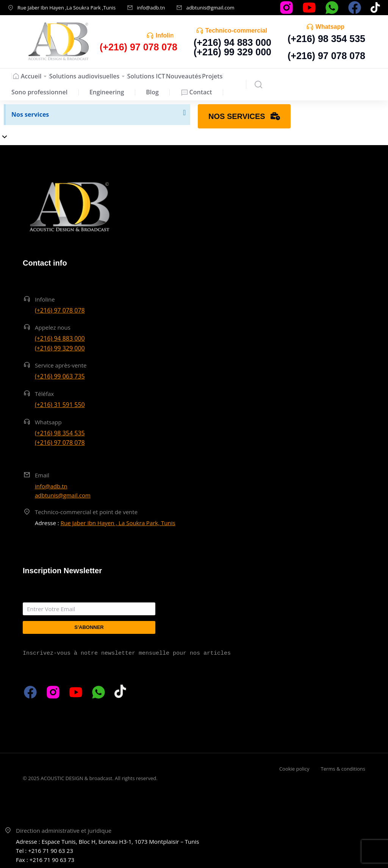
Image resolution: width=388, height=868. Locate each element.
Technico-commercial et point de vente (86, 512)
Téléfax (44, 394)
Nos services (30, 114)
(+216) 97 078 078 (326, 56)
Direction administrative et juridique (64, 830)
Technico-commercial (236, 30)
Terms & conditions (343, 769)
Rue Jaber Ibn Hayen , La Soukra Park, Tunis (118, 523)
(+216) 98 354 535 (326, 39)
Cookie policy (294, 769)
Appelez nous (53, 327)
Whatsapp (330, 27)
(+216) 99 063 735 (60, 376)
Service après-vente (61, 365)
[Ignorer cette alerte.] (184, 113)
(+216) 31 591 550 (60, 405)
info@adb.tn (151, 8)
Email (42, 475)
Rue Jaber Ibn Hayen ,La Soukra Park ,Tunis (66, 8)
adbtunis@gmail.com (210, 8)
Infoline (167, 35)
